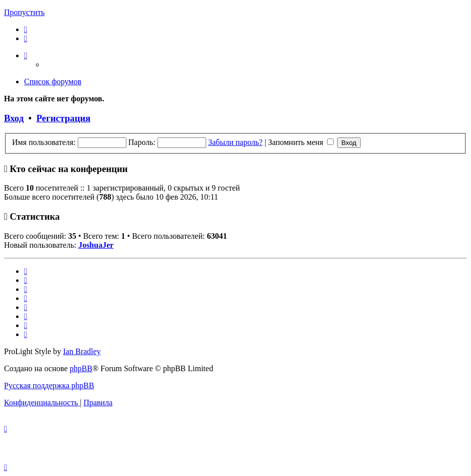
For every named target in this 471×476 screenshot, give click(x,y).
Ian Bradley (82, 351)
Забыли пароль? (235, 142)
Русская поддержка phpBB (49, 385)
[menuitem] (26, 29)
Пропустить (24, 12)
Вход (14, 118)
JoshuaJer (96, 245)
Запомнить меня (301, 142)
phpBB (81, 368)
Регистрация (63, 118)
